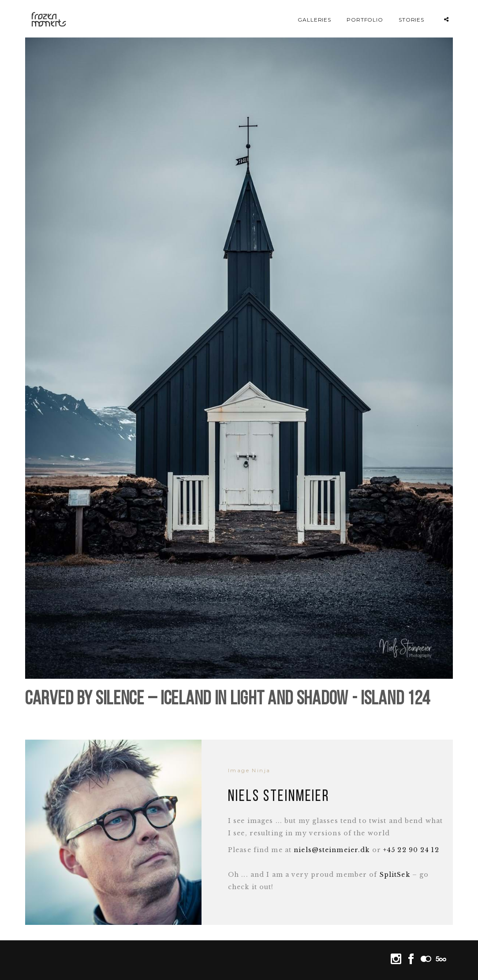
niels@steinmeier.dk (332, 850)
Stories (412, 20)
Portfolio (365, 20)
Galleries (315, 20)
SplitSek (395, 875)
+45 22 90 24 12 (411, 850)
